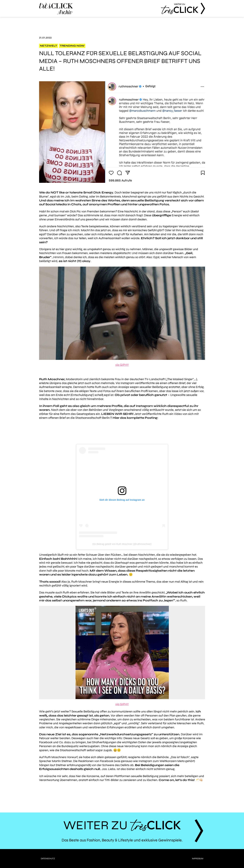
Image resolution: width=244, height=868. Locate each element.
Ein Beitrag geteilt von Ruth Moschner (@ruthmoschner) (122, 544)
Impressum (198, 859)
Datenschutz (48, 859)
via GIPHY (122, 365)
